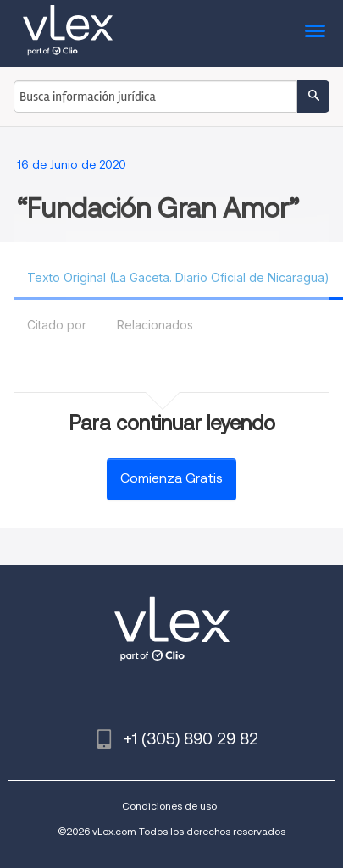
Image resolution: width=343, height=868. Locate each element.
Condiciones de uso (169, 806)
